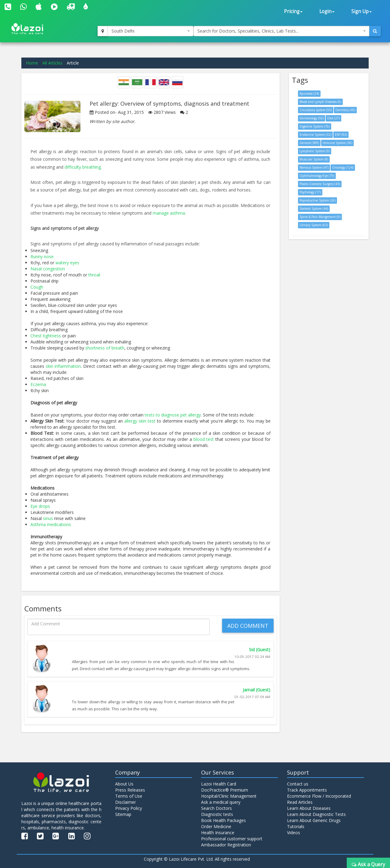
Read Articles (300, 802)
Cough (37, 287)
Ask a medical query (221, 802)
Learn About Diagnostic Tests (316, 814)
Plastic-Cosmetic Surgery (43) (320, 184)
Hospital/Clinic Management (229, 796)
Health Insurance (218, 833)
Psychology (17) (310, 192)
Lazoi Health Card (219, 784)
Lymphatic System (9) (315, 151)
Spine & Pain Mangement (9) (320, 217)
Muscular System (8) (314, 159)
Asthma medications (51, 524)
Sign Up (362, 11)
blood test (204, 439)
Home (32, 63)
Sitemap (123, 814)
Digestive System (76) (315, 126)
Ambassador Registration (226, 845)
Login (327, 11)
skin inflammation (63, 366)
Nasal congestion (48, 269)
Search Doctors (216, 808)
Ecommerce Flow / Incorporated (319, 796)
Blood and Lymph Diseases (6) (320, 102)
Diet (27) (333, 118)
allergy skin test (140, 421)
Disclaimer (126, 802)
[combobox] (151, 31)
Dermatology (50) (312, 118)
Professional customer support (232, 839)
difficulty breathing (83, 167)
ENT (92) (341, 135)
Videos (294, 833)
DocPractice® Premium (225, 790)
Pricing (293, 11)
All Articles (52, 63)
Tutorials (296, 826)
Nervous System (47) (314, 167)
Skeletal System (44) (314, 209)
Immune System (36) (337, 143)
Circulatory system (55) (316, 110)
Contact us (298, 784)
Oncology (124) (343, 167)
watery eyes (67, 263)
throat (94, 275)
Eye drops (40, 506)
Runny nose (42, 257)
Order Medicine (216, 826)
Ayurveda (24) (309, 93)
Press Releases (130, 790)
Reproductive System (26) (317, 200)
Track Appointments (307, 790)
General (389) (309, 143)
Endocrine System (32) (315, 135)
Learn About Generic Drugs (314, 820)
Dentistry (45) (345, 110)
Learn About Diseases (309, 808)
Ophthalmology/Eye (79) (317, 176)
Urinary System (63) (314, 225)
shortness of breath (105, 348)
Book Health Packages (223, 820)
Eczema (38, 384)
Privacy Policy (129, 808)
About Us (124, 784)
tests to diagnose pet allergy (173, 415)
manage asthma (169, 213)
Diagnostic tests (217, 814)
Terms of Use (129, 796)
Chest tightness (46, 336)
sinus (48, 518)
